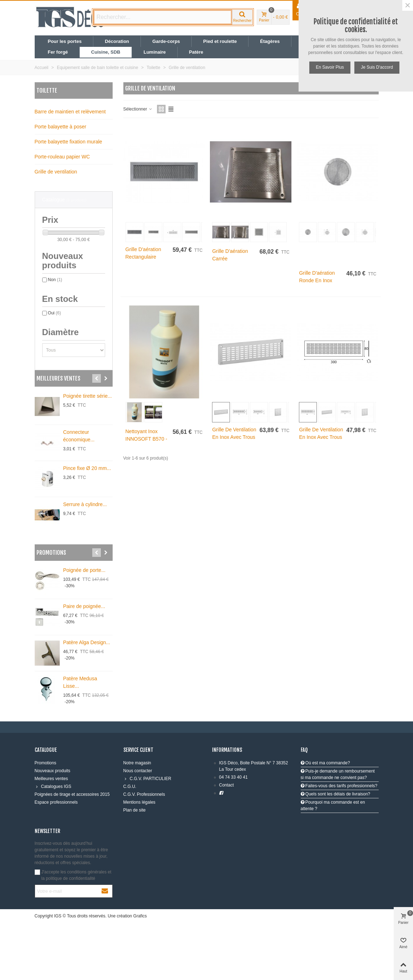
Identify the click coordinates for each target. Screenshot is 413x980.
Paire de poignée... (84, 606)
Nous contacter (138, 771)
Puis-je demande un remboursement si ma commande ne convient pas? (338, 774)
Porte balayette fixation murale (68, 142)
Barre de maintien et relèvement (70, 112)
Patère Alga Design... (87, 642)
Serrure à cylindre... (85, 504)
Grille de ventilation (56, 172)
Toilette (47, 90)
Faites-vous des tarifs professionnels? (339, 786)
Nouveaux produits (53, 771)
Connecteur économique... (79, 436)
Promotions (51, 553)
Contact (227, 785)
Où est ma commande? (325, 763)
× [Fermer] (408, 5)
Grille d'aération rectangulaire (143, 253)
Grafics (140, 916)
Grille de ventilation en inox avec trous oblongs (234, 437)
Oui (55, 313)
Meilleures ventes (58, 378)
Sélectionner (138, 109)
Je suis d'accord (377, 67)
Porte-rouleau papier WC (62, 157)
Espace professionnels (56, 802)
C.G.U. (130, 787)
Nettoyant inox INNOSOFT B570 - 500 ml (146, 439)
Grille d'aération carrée (230, 255)
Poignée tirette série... (88, 396)
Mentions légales (139, 802)
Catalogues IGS (53, 787)
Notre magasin (137, 763)
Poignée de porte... (84, 570)
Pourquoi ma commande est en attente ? (333, 805)
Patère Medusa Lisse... (80, 682)
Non (55, 280)
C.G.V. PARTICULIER (147, 779)
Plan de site (135, 810)
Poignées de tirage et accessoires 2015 (72, 794)
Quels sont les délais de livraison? (336, 794)
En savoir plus (330, 67)
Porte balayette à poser (61, 127)
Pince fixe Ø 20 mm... (87, 468)
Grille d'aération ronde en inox (317, 277)
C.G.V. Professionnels (144, 794)
